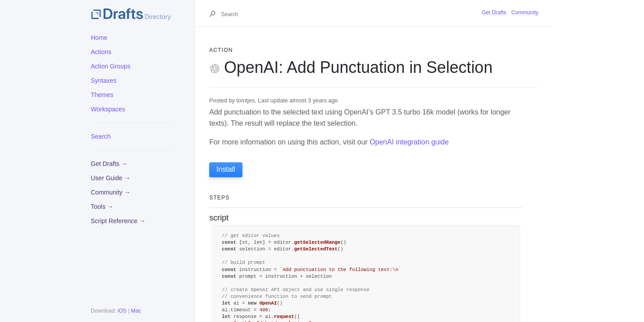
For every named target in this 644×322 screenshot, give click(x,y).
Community (525, 13)
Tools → (102, 207)
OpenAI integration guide (409, 142)
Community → (111, 192)
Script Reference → (118, 221)
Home (99, 38)
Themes (102, 95)
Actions (101, 52)
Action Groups (111, 66)
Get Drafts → (109, 164)
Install (226, 169)
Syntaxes (104, 80)
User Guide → (111, 178)
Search (101, 136)
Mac (136, 311)
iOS (122, 311)
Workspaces (108, 109)
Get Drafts (494, 13)
